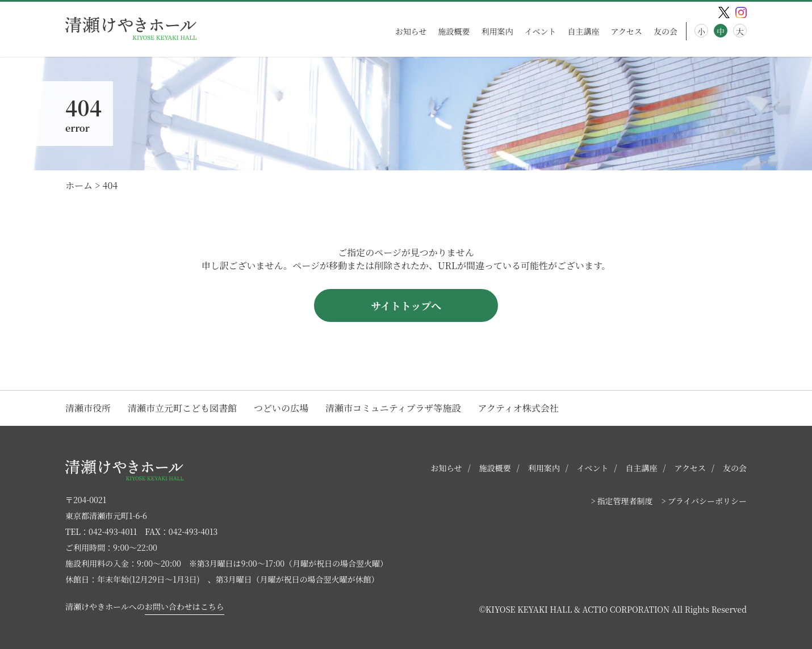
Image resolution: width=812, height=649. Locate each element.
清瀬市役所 (88, 408)
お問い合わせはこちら (185, 606)
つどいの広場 (281, 408)
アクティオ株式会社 (518, 408)
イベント (540, 31)
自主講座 (583, 31)
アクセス (626, 31)
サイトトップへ (406, 305)
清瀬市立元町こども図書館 (182, 408)
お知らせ (411, 31)
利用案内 (497, 31)
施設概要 (454, 31)
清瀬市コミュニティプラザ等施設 (393, 408)
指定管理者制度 (625, 501)
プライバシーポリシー (707, 501)
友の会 (665, 31)
